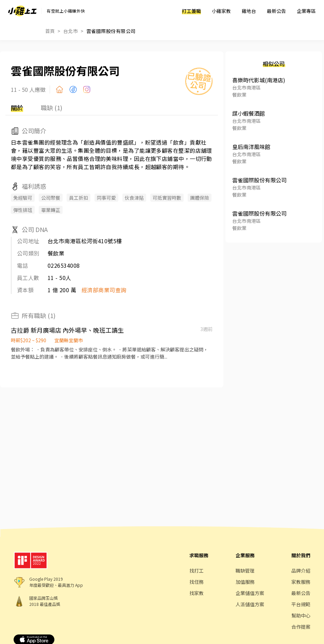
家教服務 (301, 582)
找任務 (197, 582)
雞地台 (249, 11)
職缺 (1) (52, 108)
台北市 (71, 31)
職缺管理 (245, 571)
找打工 (197, 571)
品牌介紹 (301, 571)
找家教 (197, 593)
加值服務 (245, 582)
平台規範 (301, 604)
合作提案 (301, 627)
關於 (17, 108)
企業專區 (306, 11)
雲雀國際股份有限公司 (111, 31)
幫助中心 (301, 615)
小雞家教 (221, 11)
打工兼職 (191, 11)
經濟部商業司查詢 (104, 290)
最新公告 (276, 11)
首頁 (50, 31)
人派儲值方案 (250, 604)
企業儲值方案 (250, 593)
